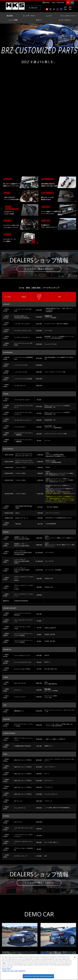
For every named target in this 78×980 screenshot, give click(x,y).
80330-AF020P (6, 372)
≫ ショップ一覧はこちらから (39, 269)
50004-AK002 (6, 849)
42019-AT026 (9, 468)
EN (72, 2)
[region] (39, 967)
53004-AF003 (6, 760)
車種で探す (33, 8)
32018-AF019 (6, 338)
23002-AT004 (6, 579)
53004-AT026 (6, 801)
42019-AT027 (9, 474)
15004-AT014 (6, 725)
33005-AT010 (6, 344)
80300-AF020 (6, 379)
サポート (39, 20)
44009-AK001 (6, 524)
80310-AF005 (6, 365)
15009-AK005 (6, 628)
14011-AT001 (6, 697)
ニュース (49, 16)
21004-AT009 (6, 545)
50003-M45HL (6, 635)
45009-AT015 (9, 513)
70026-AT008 (6, 829)
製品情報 (10, 16)
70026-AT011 (6, 420)
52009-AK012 (6, 669)
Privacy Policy (7, 969)
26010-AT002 (6, 822)
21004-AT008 (6, 538)
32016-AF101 (6, 324)
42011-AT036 (9, 455)
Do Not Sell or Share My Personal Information (38, 976)
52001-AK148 (6, 663)
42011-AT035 (9, 462)
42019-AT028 (9, 481)
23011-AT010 (6, 553)
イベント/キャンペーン (68, 16)
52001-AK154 (6, 656)
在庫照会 (47, 3)
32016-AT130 (6, 310)
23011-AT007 (6, 561)
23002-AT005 (6, 587)
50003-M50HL (6, 642)
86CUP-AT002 (6, 359)
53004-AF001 (6, 767)
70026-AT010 (6, 414)
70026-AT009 (6, 836)
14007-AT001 (6, 711)
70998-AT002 (6, 441)
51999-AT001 (6, 856)
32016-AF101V (6, 317)
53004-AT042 (6, 808)
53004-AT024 (6, 788)
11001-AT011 (6, 683)
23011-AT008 (6, 570)
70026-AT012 (6, 407)
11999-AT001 (6, 690)
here (4, 963)
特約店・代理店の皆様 (58, 3)
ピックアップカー (29, 16)
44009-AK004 (6, 507)
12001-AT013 (6, 739)
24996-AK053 (6, 614)
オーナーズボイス (65, 20)
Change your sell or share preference (14, 971)
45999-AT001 (9, 518)
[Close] (75, 957)
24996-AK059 (6, 746)
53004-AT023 (6, 781)
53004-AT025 (6, 794)
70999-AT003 (6, 427)
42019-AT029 (9, 494)
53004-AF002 (6, 774)
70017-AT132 (6, 400)
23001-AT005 (6, 595)
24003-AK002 (6, 621)
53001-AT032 (6, 843)
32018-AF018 (6, 331)
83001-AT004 (6, 386)
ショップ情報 (13, 20)
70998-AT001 (6, 434)
